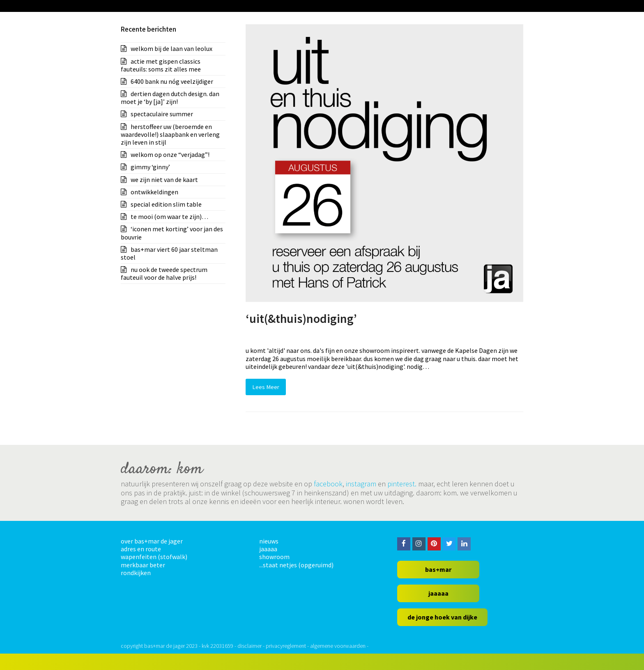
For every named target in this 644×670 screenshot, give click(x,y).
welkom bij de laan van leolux (171, 48)
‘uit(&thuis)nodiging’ (301, 319)
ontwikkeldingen (154, 192)
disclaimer (250, 646)
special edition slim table (166, 204)
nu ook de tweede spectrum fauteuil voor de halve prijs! (164, 273)
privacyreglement (286, 646)
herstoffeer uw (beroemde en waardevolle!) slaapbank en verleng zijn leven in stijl (170, 134)
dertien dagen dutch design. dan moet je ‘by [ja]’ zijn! (170, 98)
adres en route (141, 549)
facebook (328, 484)
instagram (361, 484)
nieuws (269, 541)
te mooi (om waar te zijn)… (169, 216)
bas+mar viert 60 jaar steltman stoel (169, 253)
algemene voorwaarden (338, 646)
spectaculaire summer (162, 114)
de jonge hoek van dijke (442, 617)
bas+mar (438, 569)
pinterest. (402, 484)
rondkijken (136, 573)
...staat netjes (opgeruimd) (296, 565)
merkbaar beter (143, 565)
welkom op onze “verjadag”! (170, 154)
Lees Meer (266, 387)
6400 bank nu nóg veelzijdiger (172, 81)
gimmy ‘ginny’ (150, 167)
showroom (274, 557)
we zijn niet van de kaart (164, 180)
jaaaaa (268, 549)
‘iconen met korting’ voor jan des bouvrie (172, 233)
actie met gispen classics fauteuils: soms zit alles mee (161, 65)
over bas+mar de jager (152, 541)
